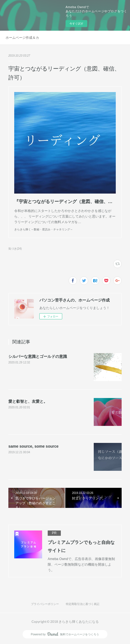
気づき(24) (15, 249)
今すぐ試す (76, 24)
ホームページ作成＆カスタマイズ (22, 38)
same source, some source (33, 446)
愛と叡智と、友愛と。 (28, 401)
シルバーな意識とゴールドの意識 (38, 356)
